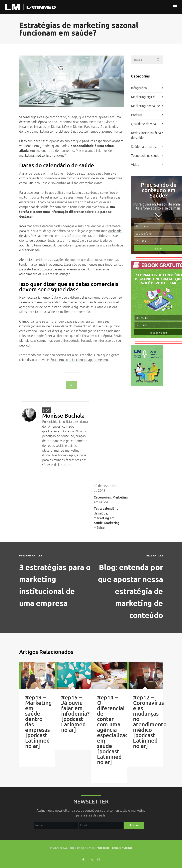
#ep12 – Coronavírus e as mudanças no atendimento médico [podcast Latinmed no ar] (150, 722)
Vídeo (135, 165)
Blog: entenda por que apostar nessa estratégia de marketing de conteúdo (130, 591)
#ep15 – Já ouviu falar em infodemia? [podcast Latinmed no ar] (75, 714)
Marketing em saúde (146, 106)
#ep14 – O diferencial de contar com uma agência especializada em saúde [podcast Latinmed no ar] (114, 730)
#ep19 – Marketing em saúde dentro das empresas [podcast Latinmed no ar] (38, 722)
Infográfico (139, 88)
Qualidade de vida (143, 124)
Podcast (137, 115)
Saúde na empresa (144, 147)
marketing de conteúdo (83, 193)
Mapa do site (103, 848)
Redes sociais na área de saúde (146, 135)
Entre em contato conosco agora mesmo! (80, 360)
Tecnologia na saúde (145, 156)
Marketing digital (143, 97)
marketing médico (32, 155)
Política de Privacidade (122, 848)
